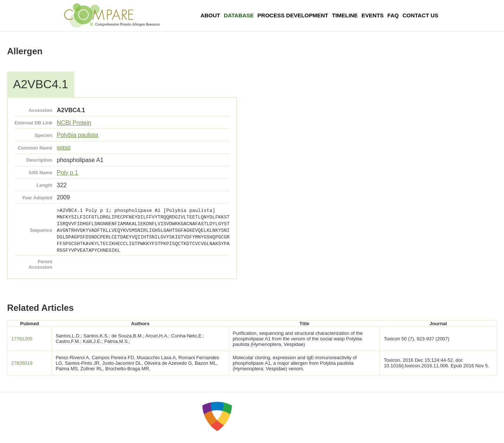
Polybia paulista (78, 135)
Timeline (345, 15)
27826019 (22, 363)
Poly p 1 (68, 173)
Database (239, 15)
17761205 (22, 339)
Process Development (293, 15)
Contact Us (420, 15)
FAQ (393, 15)
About (210, 15)
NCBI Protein (74, 123)
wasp (64, 147)
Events (373, 15)
